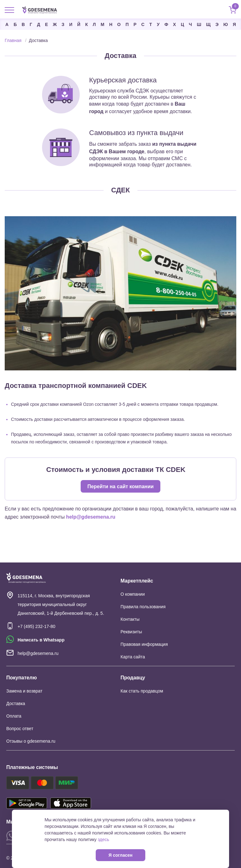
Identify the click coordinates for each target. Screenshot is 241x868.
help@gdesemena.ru (91, 517)
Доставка (16, 703)
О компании (133, 594)
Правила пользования (143, 607)
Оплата (14, 716)
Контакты (130, 619)
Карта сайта (133, 657)
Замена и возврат (24, 691)
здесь (103, 839)
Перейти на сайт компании (120, 486)
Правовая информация (144, 644)
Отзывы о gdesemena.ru (31, 741)
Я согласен (120, 855)
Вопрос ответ (20, 729)
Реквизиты (131, 632)
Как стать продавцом (142, 691)
